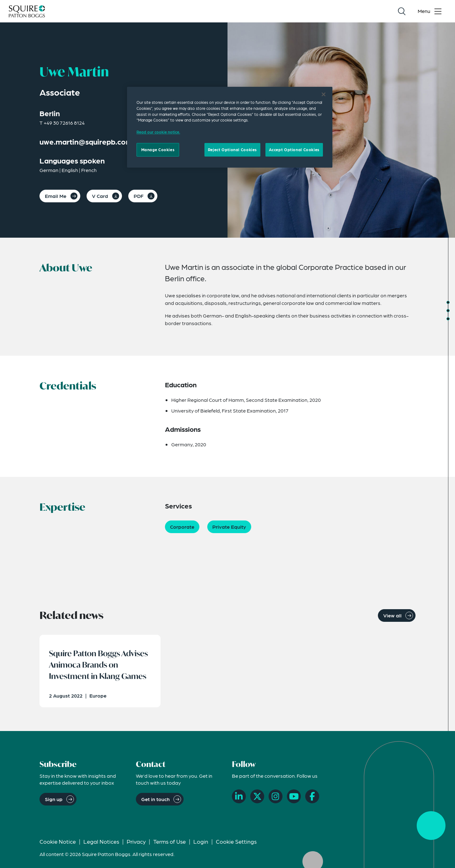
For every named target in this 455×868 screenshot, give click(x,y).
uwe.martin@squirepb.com (86, 142)
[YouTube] (294, 796)
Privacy (136, 841)
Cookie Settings (236, 841)
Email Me (56, 196)
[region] (230, 127)
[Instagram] (276, 796)
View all (392, 615)
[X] (257, 796)
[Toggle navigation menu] (431, 11)
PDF (139, 196)
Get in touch (155, 799)
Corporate (182, 527)
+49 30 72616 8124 (64, 123)
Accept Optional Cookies (294, 150)
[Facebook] (312, 796)
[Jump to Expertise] (448, 319)
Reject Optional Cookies (232, 150)
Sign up (54, 799)
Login (201, 841)
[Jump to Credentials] (448, 311)
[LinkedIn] (239, 796)
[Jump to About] (448, 302)
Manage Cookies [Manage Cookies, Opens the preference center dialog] (158, 150)
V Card (100, 196)
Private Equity (229, 527)
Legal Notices (101, 841)
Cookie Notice (58, 841)
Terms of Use (170, 841)
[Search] (402, 11)
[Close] (324, 94)
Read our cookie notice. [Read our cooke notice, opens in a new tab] (158, 132)
